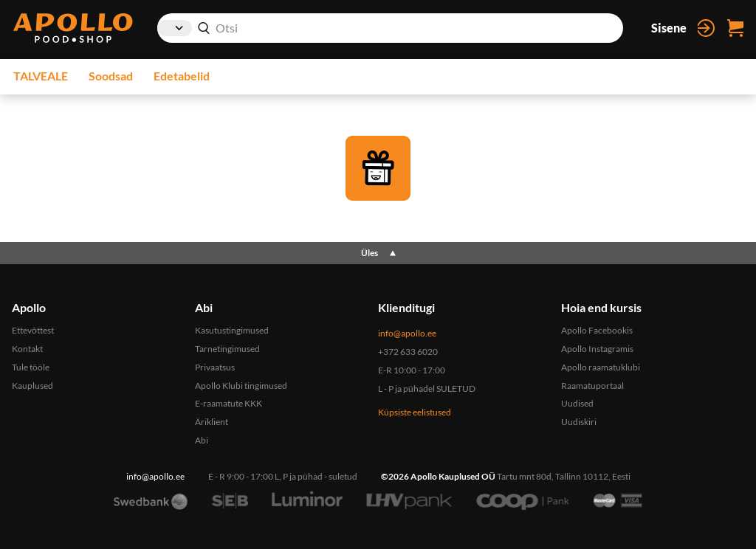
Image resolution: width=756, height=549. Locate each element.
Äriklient (212, 422)
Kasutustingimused (232, 330)
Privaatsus (215, 367)
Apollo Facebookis (597, 330)
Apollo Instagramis (597, 349)
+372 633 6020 (408, 352)
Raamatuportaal (592, 386)
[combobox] (390, 28)
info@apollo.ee (407, 333)
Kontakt (27, 349)
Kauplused (32, 386)
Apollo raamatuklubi (601, 367)
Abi (202, 440)
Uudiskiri (579, 422)
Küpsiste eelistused (415, 412)
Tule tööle (31, 367)
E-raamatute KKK (228, 403)
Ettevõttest (33, 330)
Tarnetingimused (227, 349)
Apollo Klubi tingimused (241, 386)
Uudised (577, 403)
